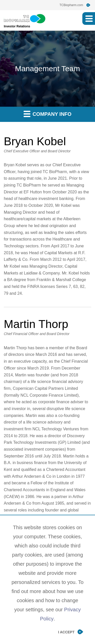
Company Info (48, 114)
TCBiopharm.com (71, 5)
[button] (89, 19)
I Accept (66, 632)
